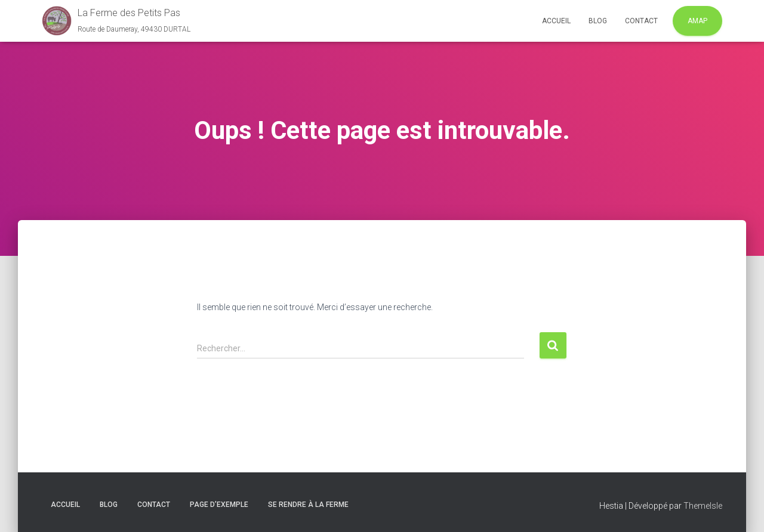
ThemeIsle (703, 506)
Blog (598, 21)
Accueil (556, 21)
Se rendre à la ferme (308, 505)
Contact (641, 21)
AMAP (697, 21)
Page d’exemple (219, 505)
